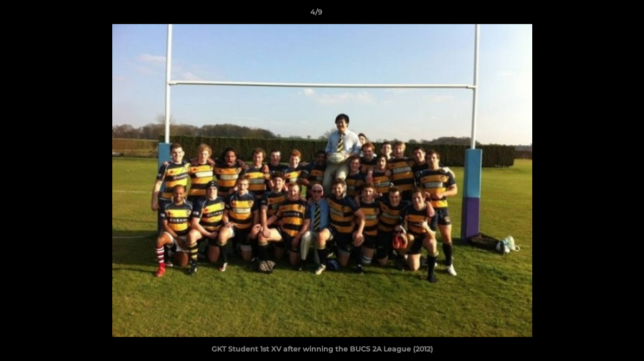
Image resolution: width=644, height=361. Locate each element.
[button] (602, 15)
